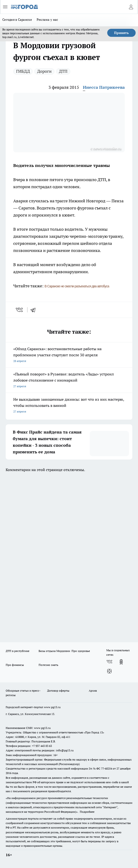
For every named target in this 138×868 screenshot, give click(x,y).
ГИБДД (23, 71)
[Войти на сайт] (131, 7)
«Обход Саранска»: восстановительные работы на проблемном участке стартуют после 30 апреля (69, 355)
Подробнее (87, 812)
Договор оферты (58, 691)
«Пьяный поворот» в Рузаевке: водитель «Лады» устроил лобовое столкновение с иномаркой (69, 381)
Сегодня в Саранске (17, 20)
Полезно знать (48, 665)
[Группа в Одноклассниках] (121, 662)
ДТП (63, 71)
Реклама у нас (47, 20)
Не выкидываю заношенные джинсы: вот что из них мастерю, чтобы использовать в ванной (69, 406)
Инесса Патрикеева (104, 87)
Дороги (44, 71)
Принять (121, 33)
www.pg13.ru (52, 707)
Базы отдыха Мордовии (54, 651)
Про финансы (15, 665)
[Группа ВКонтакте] (109, 662)
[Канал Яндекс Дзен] (109, 671)
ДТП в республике (18, 651)
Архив (93, 691)
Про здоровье (81, 651)
